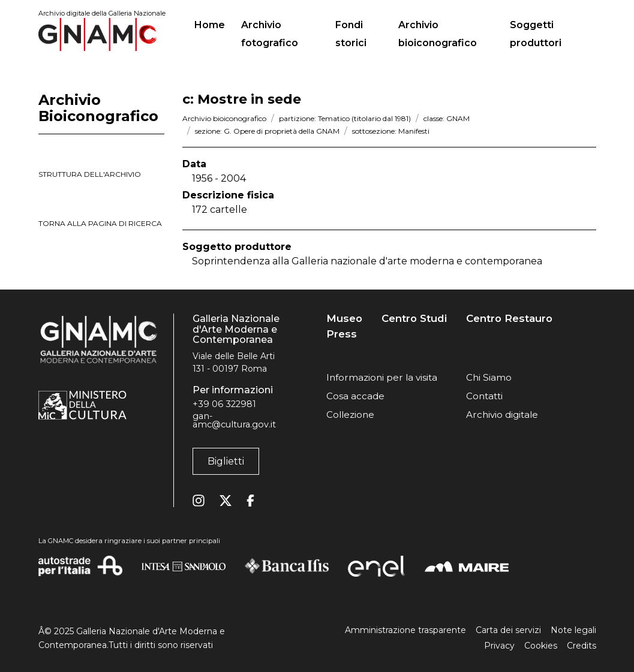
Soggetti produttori (536, 34)
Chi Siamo (489, 377)
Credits (582, 646)
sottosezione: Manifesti (391, 131)
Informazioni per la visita (382, 377)
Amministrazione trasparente (405, 630)
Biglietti (226, 461)
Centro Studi (414, 319)
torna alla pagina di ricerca (100, 223)
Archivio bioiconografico (438, 34)
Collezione (350, 415)
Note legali (573, 630)
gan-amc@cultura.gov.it (234, 420)
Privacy (499, 646)
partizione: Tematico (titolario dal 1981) (345, 118)
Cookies (541, 646)
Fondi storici (351, 34)
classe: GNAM (447, 118)
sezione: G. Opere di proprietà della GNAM (267, 131)
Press (342, 334)
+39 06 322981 (224, 404)
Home (214, 23)
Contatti (484, 396)
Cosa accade (355, 396)
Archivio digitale (502, 415)
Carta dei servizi (508, 630)
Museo (344, 319)
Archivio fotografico (270, 34)
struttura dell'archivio (90, 174)
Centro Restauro (509, 319)
